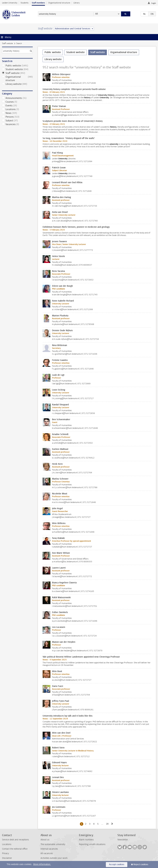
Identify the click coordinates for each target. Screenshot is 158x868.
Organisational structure (59, 3)
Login (154, 3)
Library (76, 3)
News (17, 113)
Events (17, 106)
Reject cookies (141, 864)
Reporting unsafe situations (92, 844)
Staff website (7, 43)
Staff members (38, 3)
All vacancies (47, 853)
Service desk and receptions (15, 840)
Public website (17, 66)
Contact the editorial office (15, 849)
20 (108, 824)
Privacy (5, 853)
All (97, 14)
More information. (42, 864)
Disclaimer (7, 858)
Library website (17, 84)
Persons (17, 117)
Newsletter (123, 840)
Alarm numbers (86, 840)
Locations (17, 109)
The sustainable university (53, 844)
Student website (17, 69)
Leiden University (10, 3)
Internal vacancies (49, 849)
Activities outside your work (54, 858)
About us (45, 840)
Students (25, 3)
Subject (17, 121)
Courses (17, 102)
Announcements (17, 98)
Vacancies (17, 124)
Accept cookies (117, 864)
